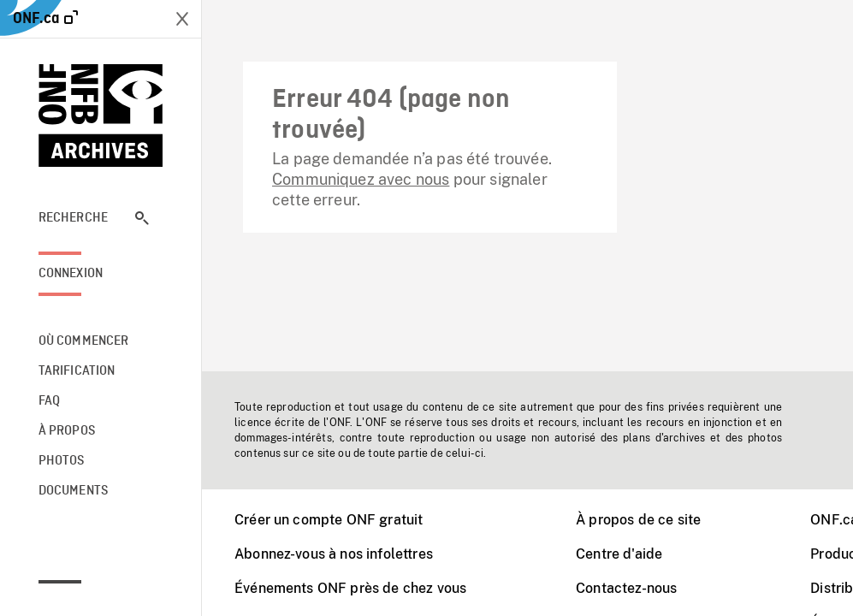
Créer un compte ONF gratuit (329, 520)
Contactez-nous (626, 588)
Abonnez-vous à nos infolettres (334, 554)
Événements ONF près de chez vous (350, 588)
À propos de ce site (638, 520)
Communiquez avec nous (361, 179)
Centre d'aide (619, 554)
